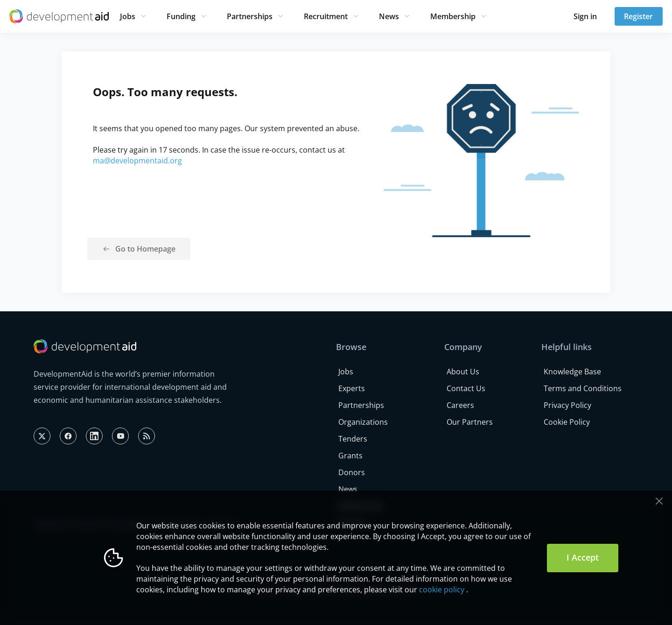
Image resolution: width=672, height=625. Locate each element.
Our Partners (470, 422)
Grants (350, 456)
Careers (460, 405)
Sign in (585, 16)
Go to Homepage (145, 249)
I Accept (583, 557)
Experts (352, 388)
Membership (453, 16)
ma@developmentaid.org (137, 161)
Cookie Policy (567, 422)
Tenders (353, 439)
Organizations (363, 422)
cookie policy (442, 590)
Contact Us (466, 388)
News (389, 16)
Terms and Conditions (583, 388)
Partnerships (250, 16)
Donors (352, 472)
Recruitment (326, 16)
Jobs (128, 16)
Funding (181, 16)
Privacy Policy (567, 405)
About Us (463, 372)
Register (638, 16)
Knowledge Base (572, 372)
